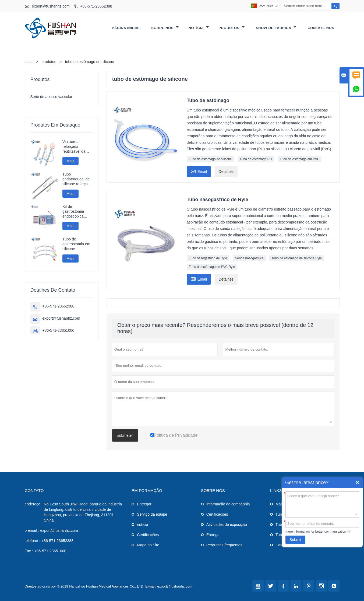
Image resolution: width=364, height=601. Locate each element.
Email (199, 171)
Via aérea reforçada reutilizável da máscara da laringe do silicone (77, 147)
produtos (49, 62)
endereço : (34, 504)
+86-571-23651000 (59, 330)
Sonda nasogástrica (249, 258)
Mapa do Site (148, 545)
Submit (295, 540)
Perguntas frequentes (224, 545)
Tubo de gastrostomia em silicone (76, 244)
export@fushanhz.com (51, 6)
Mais (70, 161)
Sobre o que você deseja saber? (322, 504)
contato (34, 490)
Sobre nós (165, 28)
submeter (125, 435)
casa (29, 62)
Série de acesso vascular (51, 97)
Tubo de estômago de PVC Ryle (212, 267)
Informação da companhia (228, 504)
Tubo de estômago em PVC (300, 159)
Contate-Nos (321, 28)
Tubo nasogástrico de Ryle (208, 258)
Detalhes (226, 172)
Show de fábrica (276, 28)
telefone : (33, 541)
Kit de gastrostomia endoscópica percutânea (73, 212)
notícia (142, 525)
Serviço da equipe (152, 514)
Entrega (213, 535)
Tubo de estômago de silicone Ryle (297, 258)
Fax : (29, 551)
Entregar (144, 504)
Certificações (148, 535)
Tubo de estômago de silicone (210, 159)
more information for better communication (316, 532)
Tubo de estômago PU (256, 159)
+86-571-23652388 (96, 6)
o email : (32, 530)
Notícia (199, 28)
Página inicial (126, 28)
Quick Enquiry (357, 483)
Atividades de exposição (227, 525)
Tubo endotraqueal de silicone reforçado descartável (77, 179)
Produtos (232, 28)
